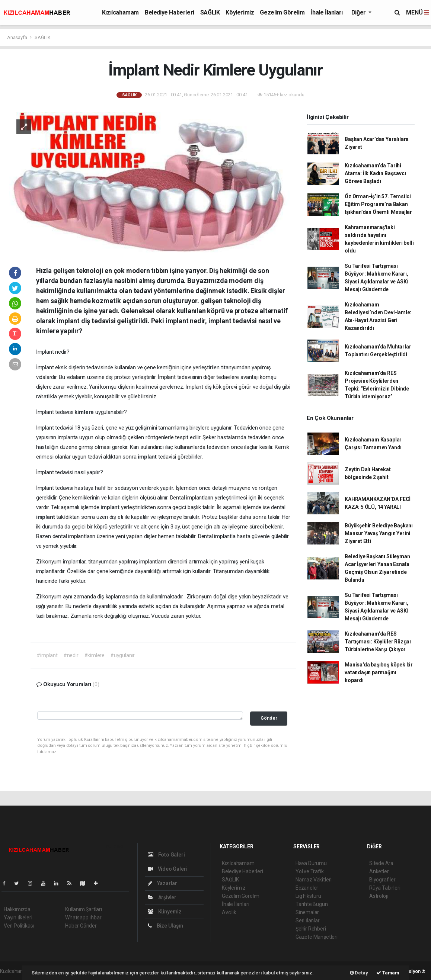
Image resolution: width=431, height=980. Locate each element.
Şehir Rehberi (311, 929)
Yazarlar (162, 883)
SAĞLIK (210, 12)
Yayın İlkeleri (18, 918)
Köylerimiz (240, 12)
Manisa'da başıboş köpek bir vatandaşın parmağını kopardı (379, 672)
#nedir (71, 655)
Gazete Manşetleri (317, 937)
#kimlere (94, 655)
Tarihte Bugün (312, 904)
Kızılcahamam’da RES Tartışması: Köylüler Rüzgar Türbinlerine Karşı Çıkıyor (378, 642)
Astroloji (379, 896)
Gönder (269, 718)
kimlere (85, 412)
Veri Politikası (19, 926)
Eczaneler (307, 888)
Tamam (388, 973)
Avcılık (229, 912)
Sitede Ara (381, 863)
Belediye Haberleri (170, 12)
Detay (359, 973)
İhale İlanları (326, 12)
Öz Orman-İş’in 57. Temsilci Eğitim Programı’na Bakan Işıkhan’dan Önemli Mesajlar (378, 204)
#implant (47, 655)
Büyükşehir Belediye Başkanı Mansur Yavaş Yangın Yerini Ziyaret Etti (379, 533)
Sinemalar (307, 912)
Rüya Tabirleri (385, 888)
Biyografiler (382, 880)
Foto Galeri (166, 855)
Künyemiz (165, 912)
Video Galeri (167, 869)
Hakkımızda (17, 909)
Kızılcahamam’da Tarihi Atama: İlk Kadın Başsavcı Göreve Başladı (375, 173)
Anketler (379, 871)
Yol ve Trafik (310, 871)
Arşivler (162, 897)
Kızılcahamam (120, 12)
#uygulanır (122, 655)
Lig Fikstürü (308, 896)
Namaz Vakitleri (314, 880)
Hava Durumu (311, 863)
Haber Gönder (81, 926)
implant (148, 457)
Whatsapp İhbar (83, 918)
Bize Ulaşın (165, 926)
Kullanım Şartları (84, 909)
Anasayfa (17, 37)
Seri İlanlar (308, 920)
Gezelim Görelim (282, 12)
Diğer (359, 12)
